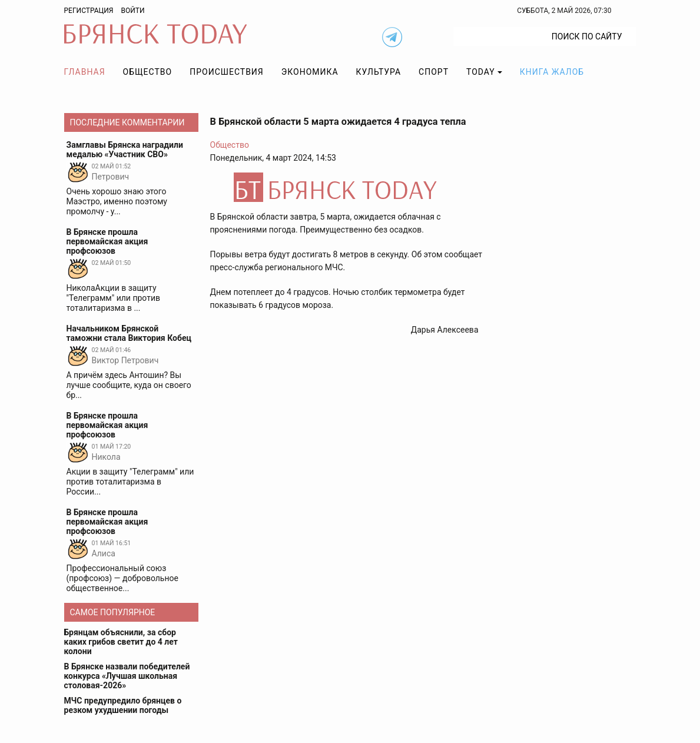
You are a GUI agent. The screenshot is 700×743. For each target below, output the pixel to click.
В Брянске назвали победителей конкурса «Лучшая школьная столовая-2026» (127, 676)
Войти (132, 11)
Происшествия (227, 72)
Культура (379, 72)
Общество (148, 72)
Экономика (310, 72)
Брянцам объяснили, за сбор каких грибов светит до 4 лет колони (121, 642)
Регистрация (89, 11)
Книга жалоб (552, 72)
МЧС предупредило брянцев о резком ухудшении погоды (123, 705)
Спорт (434, 72)
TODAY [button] (481, 72)
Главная (85, 72)
